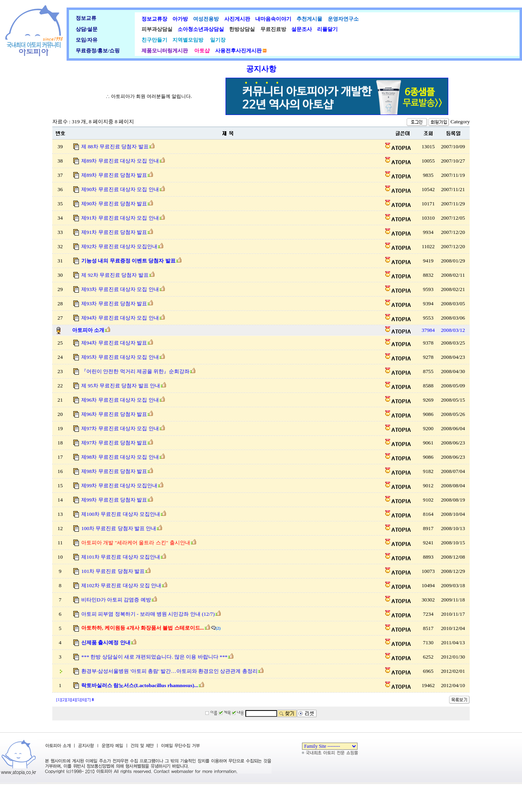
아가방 (179, 19)
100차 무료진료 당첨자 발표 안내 (119, 528)
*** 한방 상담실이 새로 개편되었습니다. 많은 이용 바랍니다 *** (154, 657)
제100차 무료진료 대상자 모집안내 (121, 514)
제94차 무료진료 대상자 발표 (114, 343)
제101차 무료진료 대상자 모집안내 (121, 557)
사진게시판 (236, 19)
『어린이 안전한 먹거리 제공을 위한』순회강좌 (135, 371)
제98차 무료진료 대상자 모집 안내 (120, 457)
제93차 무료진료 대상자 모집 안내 (120, 289)
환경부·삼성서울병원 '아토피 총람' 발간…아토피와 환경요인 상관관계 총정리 (169, 671)
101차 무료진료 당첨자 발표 (113, 571)
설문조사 (300, 29)
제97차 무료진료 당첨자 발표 (114, 443)
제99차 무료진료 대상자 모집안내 (119, 485)
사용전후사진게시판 (238, 51)
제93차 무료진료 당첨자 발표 (114, 304)
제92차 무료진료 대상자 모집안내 (119, 246)
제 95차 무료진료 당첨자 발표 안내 (121, 386)
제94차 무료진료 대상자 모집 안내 (120, 318)
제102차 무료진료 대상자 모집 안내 (121, 585)
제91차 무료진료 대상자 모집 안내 (120, 218)
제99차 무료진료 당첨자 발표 (114, 500)
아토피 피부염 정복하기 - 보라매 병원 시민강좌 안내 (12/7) (148, 614)
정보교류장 (154, 19)
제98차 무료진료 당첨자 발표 (114, 471)
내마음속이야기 (272, 19)
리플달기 (326, 29)
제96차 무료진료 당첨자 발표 (114, 414)
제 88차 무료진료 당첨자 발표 (115, 147)
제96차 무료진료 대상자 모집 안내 (120, 400)
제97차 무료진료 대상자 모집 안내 (120, 428)
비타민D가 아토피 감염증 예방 (116, 600)
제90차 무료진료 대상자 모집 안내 (120, 189)
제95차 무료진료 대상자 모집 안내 (120, 357)
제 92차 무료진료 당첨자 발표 (115, 275)
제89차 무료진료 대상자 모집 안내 (120, 161)
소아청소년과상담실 (200, 29)
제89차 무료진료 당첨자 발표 (114, 175)
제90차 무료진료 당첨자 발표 (114, 204)
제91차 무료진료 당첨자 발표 (114, 232)
